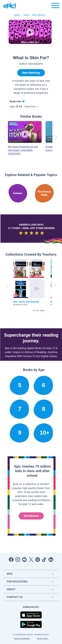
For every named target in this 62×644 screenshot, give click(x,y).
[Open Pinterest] (38, 560)
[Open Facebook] (11, 560)
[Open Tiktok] (44, 560)
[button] (29, 286)
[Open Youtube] (24, 560)
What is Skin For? (39, 15)
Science (17, 15)
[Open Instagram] (18, 560)
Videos (26, 15)
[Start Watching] (31, 73)
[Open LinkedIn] (51, 560)
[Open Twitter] (31, 560)
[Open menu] (55, 6)
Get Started (31, 516)
